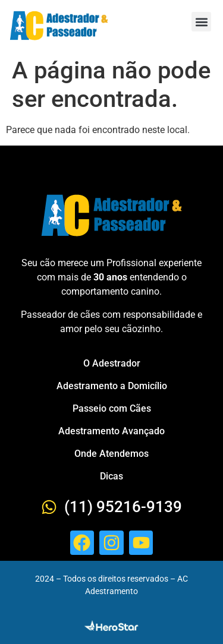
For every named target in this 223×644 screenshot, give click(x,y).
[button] (201, 22)
